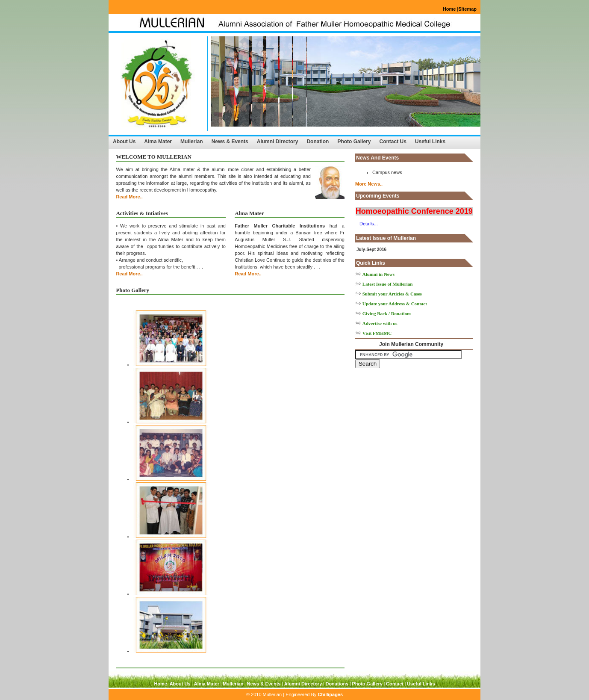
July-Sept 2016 (371, 250)
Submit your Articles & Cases (392, 294)
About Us (124, 142)
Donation (318, 142)
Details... (369, 224)
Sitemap (467, 9)
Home (449, 9)
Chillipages (330, 694)
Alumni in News (378, 274)
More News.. (369, 184)
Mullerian (192, 142)
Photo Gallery (354, 142)
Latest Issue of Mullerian (388, 284)
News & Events (230, 142)
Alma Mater (158, 142)
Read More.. (129, 197)
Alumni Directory (278, 142)
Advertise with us (380, 323)
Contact (395, 684)
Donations (337, 684)
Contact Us (393, 142)
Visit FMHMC (377, 333)
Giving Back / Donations (387, 313)
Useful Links (430, 142)
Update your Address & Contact (395, 304)
